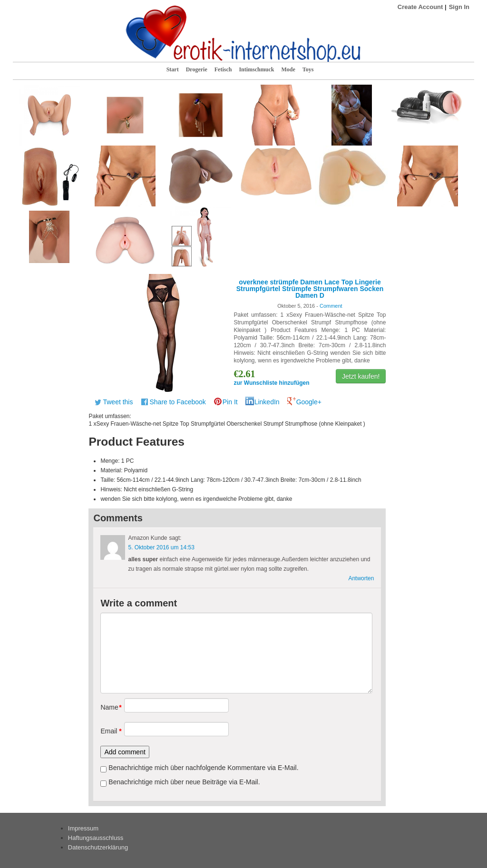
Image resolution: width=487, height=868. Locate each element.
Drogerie (197, 69)
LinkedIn (267, 402)
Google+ (309, 402)
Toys (308, 69)
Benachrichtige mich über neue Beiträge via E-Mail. (184, 782)
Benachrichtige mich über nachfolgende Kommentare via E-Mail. (203, 768)
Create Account (420, 7)
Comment (331, 306)
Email (109, 731)
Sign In (459, 7)
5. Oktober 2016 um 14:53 (161, 547)
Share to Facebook (177, 402)
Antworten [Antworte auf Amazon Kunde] (361, 578)
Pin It (230, 402)
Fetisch (223, 69)
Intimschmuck (256, 69)
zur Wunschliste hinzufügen (271, 383)
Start (173, 69)
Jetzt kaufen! (361, 376)
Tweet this (118, 402)
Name (109, 707)
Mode (288, 69)
